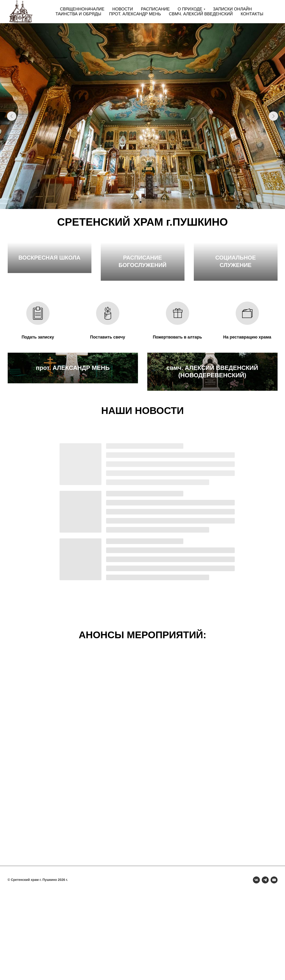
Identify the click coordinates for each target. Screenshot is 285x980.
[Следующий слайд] (273, 116)
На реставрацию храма (247, 380)
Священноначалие (82, 9)
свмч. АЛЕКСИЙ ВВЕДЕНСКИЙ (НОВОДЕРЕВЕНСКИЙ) (212, 458)
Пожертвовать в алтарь (178, 380)
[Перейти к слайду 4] (149, 202)
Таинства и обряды (78, 14)
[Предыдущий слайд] (12, 116)
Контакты (252, 14)
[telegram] (265, 966)
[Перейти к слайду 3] (145, 202)
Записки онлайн (233, 9)
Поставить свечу (107, 380)
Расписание (155, 9)
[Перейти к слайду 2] (141, 202)
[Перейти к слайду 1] (136, 202)
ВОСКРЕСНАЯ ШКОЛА (49, 308)
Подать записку (38, 380)
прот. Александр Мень (135, 14)
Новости (123, 9)
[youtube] (274, 966)
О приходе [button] (190, 9)
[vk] (256, 966)
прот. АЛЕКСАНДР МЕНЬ (73, 461)
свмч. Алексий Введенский (201, 14)
